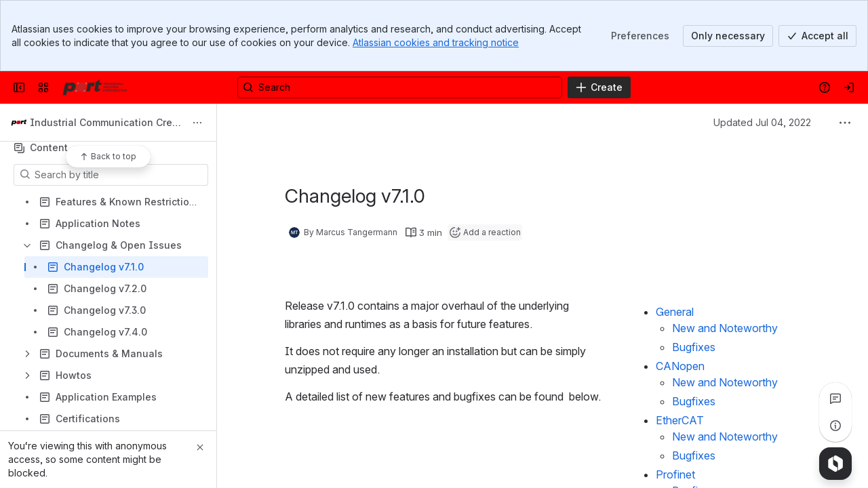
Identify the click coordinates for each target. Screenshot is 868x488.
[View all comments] (835, 399)
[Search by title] (119, 175)
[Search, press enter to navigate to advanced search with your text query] (400, 87)
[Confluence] (95, 87)
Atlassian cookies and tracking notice (436, 42)
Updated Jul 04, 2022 (762, 122)
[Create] (599, 87)
